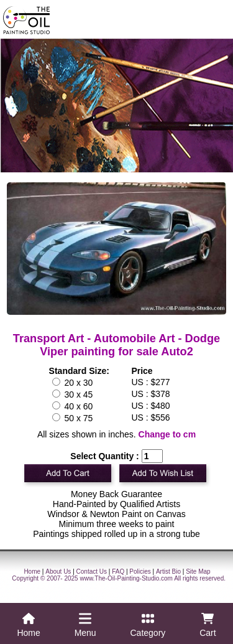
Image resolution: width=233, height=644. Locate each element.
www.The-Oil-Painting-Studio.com (126, 578)
